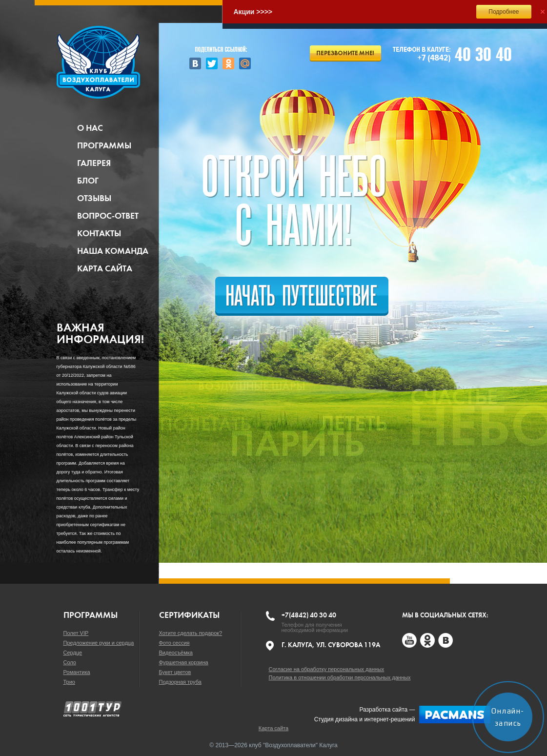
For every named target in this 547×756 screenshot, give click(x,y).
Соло (70, 662)
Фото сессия (174, 643)
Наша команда (113, 251)
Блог (88, 181)
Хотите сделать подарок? (191, 633)
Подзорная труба (180, 682)
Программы (104, 145)
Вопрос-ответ (108, 216)
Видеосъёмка (176, 653)
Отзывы (94, 198)
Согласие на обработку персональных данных (327, 669)
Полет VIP (76, 633)
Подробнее (504, 12)
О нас (90, 128)
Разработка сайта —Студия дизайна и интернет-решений (402, 715)
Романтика (77, 672)
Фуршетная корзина (184, 662)
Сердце (73, 653)
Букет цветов (175, 672)
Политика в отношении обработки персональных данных (340, 677)
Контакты (99, 233)
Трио (69, 682)
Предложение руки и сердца (99, 643)
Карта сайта (105, 268)
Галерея (94, 163)
